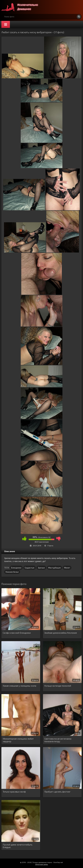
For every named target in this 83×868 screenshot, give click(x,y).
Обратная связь (41, 864)
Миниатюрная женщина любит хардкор (18, 740)
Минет (67, 568)
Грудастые (30, 568)
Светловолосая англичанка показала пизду (58, 740)
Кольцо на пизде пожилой (58, 686)
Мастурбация (54, 568)
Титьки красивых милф (14, 792)
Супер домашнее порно (22, 7)
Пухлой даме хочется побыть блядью (18, 846)
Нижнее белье (12, 572)
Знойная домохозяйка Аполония (61, 633)
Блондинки (16, 568)
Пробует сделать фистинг (57, 792)
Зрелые (41, 568)
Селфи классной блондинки (17, 633)
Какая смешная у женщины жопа (19, 686)
